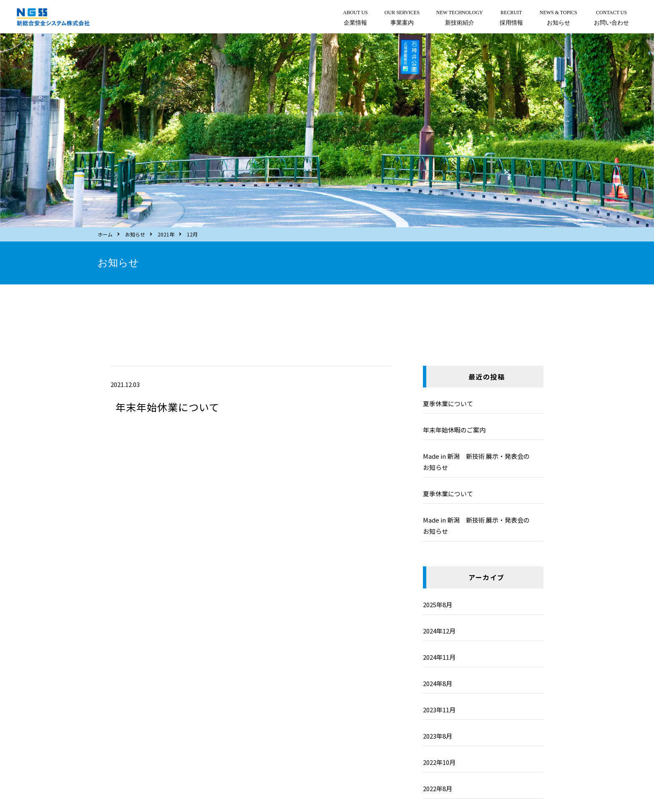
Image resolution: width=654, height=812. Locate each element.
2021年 (166, 234)
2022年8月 (438, 788)
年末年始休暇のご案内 (454, 430)
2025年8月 (438, 605)
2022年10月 (439, 762)
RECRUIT (511, 19)
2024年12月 (439, 631)
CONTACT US (611, 19)
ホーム (105, 234)
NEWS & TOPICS (558, 19)
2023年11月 (439, 710)
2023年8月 (438, 736)
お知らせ (135, 234)
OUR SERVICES (402, 19)
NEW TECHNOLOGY (460, 19)
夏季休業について (448, 403)
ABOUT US (355, 19)
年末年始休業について (167, 407)
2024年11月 (439, 657)
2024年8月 (438, 683)
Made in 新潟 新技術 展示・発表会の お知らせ (483, 462)
